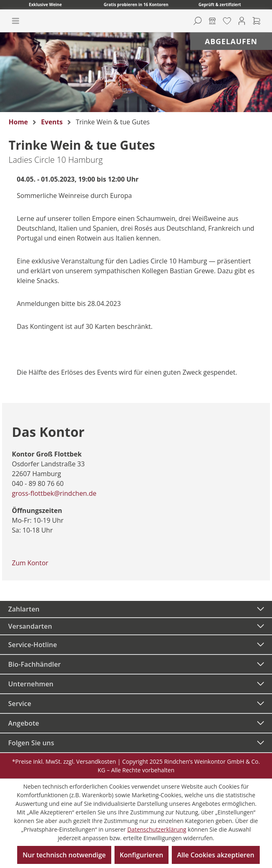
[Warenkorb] (256, 21)
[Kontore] (212, 21)
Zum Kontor (30, 563)
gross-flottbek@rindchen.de (54, 493)
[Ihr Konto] (242, 21)
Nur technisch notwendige (64, 855)
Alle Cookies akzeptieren (216, 855)
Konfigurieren (142, 855)
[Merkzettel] (227, 21)
